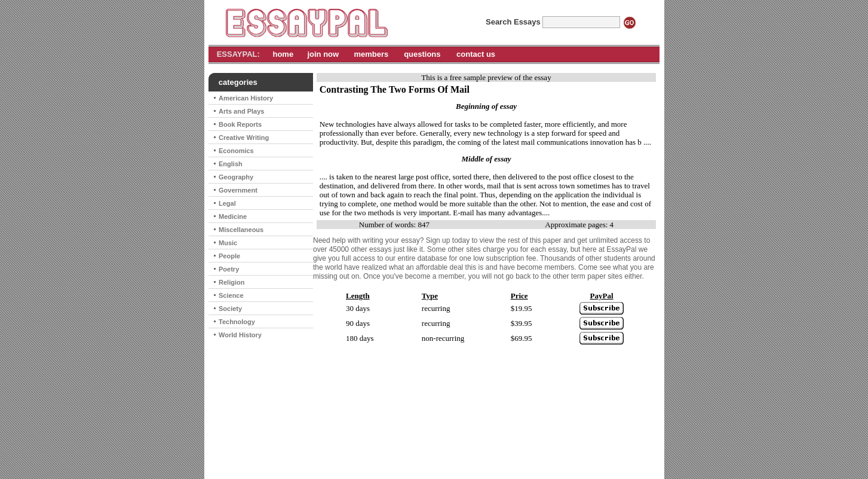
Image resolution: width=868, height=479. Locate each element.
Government (238, 190)
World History (240, 335)
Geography (236, 177)
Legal (227, 203)
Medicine (233, 216)
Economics (236, 151)
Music (228, 243)
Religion (231, 282)
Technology (237, 322)
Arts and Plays (241, 111)
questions (422, 54)
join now (323, 54)
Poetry (229, 269)
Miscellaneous (241, 230)
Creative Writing (244, 138)
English (231, 164)
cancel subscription (480, 454)
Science (231, 295)
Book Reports (240, 124)
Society (230, 309)
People (229, 256)
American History (246, 98)
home (283, 54)
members (371, 54)
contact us (476, 54)
